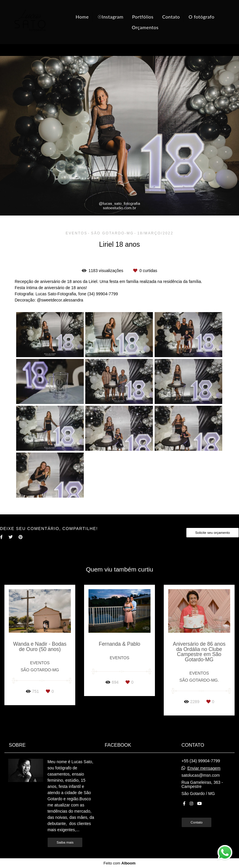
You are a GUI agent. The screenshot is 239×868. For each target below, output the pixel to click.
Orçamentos (145, 27)
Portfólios (143, 17)
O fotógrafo (202, 17)
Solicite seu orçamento (213, 532)
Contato (171, 17)
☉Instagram (111, 17)
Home (82, 17)
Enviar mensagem (204, 768)
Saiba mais (65, 842)
